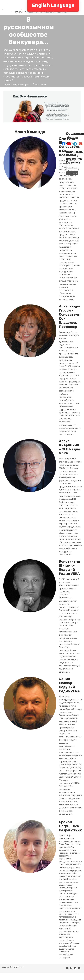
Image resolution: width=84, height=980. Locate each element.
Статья (30, 12)
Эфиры (20, 12)
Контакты (63, 12)
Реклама (50, 12)
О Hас (40, 12)
